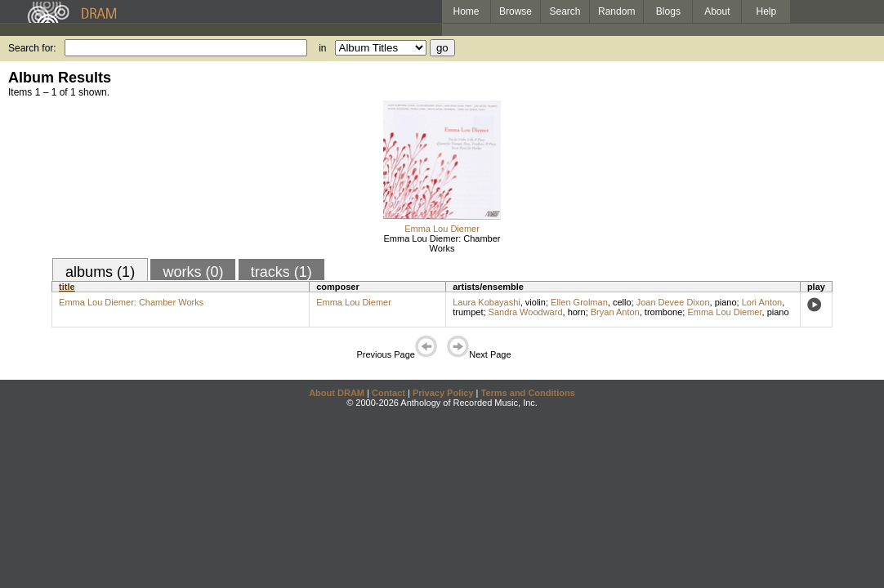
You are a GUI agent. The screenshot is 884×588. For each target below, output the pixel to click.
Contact (388, 393)
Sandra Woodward (526, 312)
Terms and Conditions (528, 393)
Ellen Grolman (579, 302)
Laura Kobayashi (487, 302)
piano (726, 302)
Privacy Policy (443, 393)
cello (622, 302)
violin (536, 302)
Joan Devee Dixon (673, 302)
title (67, 287)
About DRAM (337, 393)
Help (767, 11)
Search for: (32, 48)
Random (616, 11)
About (717, 11)
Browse (516, 11)
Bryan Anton (615, 312)
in (322, 48)
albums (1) (100, 272)
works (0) (193, 272)
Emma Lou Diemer (442, 229)
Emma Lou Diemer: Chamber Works (442, 243)
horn (577, 312)
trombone (663, 312)
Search (565, 11)
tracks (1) (281, 272)
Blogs (668, 11)
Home (466, 11)
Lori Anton (762, 302)
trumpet (468, 312)
